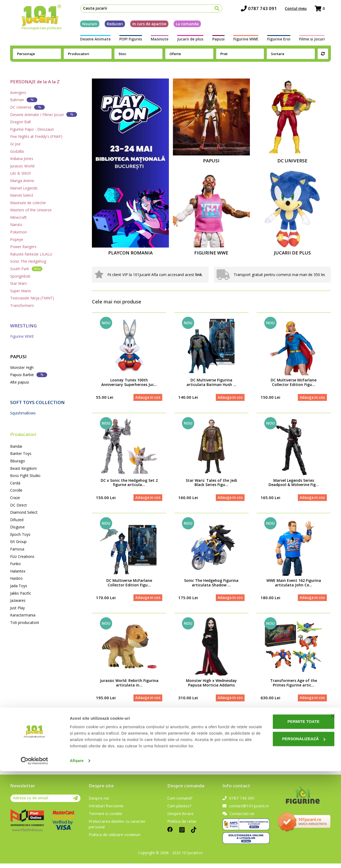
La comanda (181, 26)
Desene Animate (89, 42)
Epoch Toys (20, 534)
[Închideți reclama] (333, 806)
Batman (24, 100)
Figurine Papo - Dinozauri (32, 129)
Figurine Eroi (283, 42)
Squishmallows (23, 413)
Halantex (18, 571)
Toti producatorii (25, 622)
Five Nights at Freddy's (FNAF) (36, 136)
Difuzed (17, 520)
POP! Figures (126, 42)
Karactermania (23, 615)
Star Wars (19, 283)
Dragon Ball (20, 122)
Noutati (84, 26)
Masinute (157, 42)
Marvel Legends (24, 188)
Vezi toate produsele (303, 724)
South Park (26, 269)
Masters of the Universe (31, 210)
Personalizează (287, 829)
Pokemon (19, 232)
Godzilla (17, 151)
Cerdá (15, 483)
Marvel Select (22, 195)
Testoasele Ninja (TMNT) (32, 298)
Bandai (16, 446)
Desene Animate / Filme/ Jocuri (44, 114)
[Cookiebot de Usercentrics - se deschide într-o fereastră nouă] (34, 858)
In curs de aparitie (143, 26)
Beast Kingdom (23, 468)
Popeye (17, 239)
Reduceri (109, 26)
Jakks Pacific (21, 593)
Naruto (16, 225)
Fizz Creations (22, 556)
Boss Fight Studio (25, 476)
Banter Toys (21, 453)
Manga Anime (22, 181)
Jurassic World (22, 166)
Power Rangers (23, 247)
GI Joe (15, 144)
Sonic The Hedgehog (28, 261)
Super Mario (21, 291)
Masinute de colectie (28, 203)
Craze (15, 498)
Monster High (22, 367)
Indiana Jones (22, 159)
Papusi (219, 42)
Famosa (17, 549)
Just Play (17, 608)
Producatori (23, 434)
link (199, 275)
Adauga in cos (147, 398)
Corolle (16, 490)
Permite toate (287, 812)
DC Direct (19, 505)
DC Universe (27, 107)
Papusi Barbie (29, 375)
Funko (15, 564)
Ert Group (18, 542)
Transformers (22, 305)
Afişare (77, 857)
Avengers (18, 92)
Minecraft (18, 217)
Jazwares (18, 600)
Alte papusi (20, 382)
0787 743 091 (265, 11)
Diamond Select (24, 512)
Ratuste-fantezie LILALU (31, 254)
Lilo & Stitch (21, 173)
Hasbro (16, 578)
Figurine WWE (248, 42)
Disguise (17, 527)
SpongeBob (20, 276)
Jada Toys (19, 586)
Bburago (18, 461)
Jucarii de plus (189, 42)
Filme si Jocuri (318, 42)
